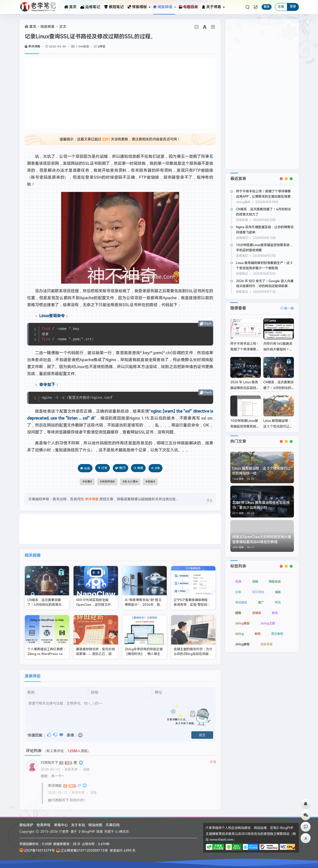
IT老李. (64, 832)
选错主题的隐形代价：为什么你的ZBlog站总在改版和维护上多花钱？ (193, 647)
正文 (63, 27)
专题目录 (188, 7)
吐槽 (87, 482)
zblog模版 (242, 620)
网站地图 (95, 825)
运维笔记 (90, 7)
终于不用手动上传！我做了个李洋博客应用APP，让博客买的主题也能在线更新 (263, 196)
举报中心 (61, 825)
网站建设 (241, 599)
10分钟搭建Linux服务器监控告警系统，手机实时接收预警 (245, 423)
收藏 (87, 468)
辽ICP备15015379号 (37, 850)
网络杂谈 (275, 578)
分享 (238, 588)
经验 (150, 482)
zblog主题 (268, 620)
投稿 (255, 578)
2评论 (101, 46)
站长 (278, 588)
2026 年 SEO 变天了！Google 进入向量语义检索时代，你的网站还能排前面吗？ (265, 286)
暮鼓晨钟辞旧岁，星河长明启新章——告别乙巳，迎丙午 (95, 647)
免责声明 (43, 825)
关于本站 (78, 825)
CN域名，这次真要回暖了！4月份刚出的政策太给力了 (46, 597)
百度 (238, 578)
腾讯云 (122, 832)
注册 (281, 7)
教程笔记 (114, 7)
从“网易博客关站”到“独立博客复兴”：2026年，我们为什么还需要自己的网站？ (144, 597)
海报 (138, 468)
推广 (261, 599)
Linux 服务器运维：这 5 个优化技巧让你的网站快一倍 (278, 423)
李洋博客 (32, 46)
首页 (70, 7)
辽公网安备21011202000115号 (82, 850)
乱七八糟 (130, 482)
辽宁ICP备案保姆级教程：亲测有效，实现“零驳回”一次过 (193, 597)
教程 (258, 630)
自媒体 (257, 609)
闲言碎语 (47, 27)
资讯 (278, 599)
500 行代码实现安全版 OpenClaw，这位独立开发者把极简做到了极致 (95, 597)
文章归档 (113, 825)
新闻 (275, 609)
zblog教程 (242, 641)
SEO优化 (258, 588)
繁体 (267, 7)
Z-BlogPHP (87, 832)
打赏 (102, 468)
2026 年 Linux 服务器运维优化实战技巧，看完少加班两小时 (261, 502)
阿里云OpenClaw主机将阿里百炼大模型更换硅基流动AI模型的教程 (262, 536)
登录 (293, 6)
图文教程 (277, 630)
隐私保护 (26, 825)
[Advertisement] (120, 94)
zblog (239, 630)
